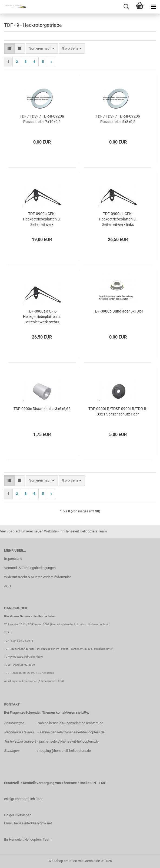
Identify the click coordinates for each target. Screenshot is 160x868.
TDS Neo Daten (45, 673)
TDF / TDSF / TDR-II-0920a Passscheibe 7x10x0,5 (42, 119)
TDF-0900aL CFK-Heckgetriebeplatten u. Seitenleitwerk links (118, 219)
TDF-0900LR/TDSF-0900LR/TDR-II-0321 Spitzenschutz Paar (118, 411)
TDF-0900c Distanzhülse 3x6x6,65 (42, 409)
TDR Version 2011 (15, 624)
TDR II (8, 633)
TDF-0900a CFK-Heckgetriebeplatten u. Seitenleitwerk (42, 219)
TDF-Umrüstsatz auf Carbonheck (24, 657)
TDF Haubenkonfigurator (19, 649)
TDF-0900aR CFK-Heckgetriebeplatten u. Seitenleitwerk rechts (42, 317)
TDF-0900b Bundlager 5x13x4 (118, 311)
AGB (7, 586)
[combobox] (42, 49)
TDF (7, 641)
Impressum (13, 559)
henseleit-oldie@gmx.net (33, 823)
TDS (7, 673)
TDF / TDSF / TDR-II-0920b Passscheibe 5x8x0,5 (118, 119)
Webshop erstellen (63, 861)
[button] (9, 49)
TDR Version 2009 (39, 624)
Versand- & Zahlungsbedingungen (30, 568)
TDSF (7, 665)
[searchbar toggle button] (126, 7)
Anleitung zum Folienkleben (21, 681)
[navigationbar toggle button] (153, 7)
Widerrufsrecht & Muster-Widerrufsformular (37, 577)
